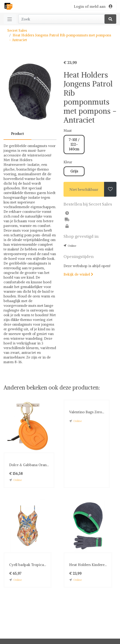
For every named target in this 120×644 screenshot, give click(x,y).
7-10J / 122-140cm (74, 144)
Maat (68, 131)
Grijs (74, 171)
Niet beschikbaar (84, 189)
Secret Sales (17, 30)
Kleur (68, 162)
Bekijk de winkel (78, 274)
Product (17, 134)
